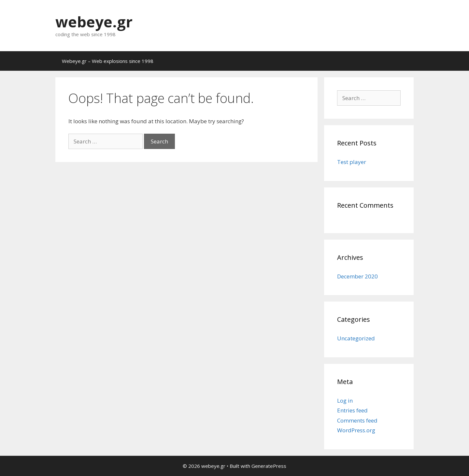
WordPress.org (356, 430)
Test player (352, 162)
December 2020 (357, 276)
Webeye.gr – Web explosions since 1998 (108, 61)
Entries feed (352, 410)
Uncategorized (356, 338)
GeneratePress (269, 466)
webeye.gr (94, 22)
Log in (345, 401)
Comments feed (357, 420)
